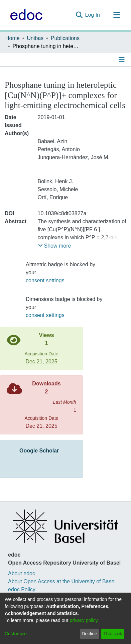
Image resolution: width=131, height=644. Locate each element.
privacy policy (84, 620)
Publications (65, 38)
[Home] (25, 15)
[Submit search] (79, 15)
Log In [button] (93, 15)
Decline (89, 634)
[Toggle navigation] (117, 15)
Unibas (35, 38)
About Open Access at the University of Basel (62, 581)
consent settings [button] (45, 280)
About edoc (22, 573)
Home (13, 38)
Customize (16, 634)
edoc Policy (22, 589)
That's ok (113, 634)
